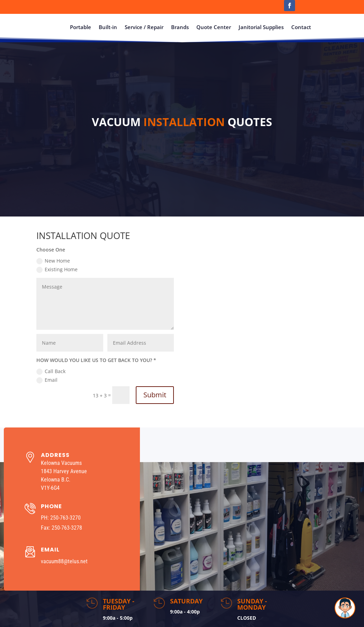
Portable (81, 27)
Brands (180, 27)
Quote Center (214, 27)
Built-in (108, 27)
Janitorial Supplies (261, 27)
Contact (301, 27)
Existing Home (57, 270)
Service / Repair (144, 27)
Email (47, 380)
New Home (53, 261)
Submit (155, 395)
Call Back (51, 371)
